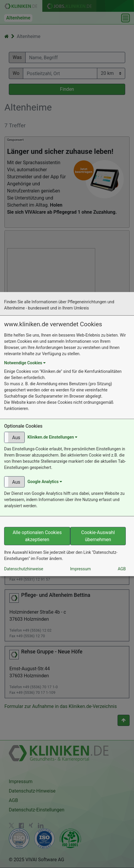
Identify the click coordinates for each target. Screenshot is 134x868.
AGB (122, 569)
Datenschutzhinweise (24, 569)
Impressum (81, 569)
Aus (16, 438)
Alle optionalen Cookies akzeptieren (37, 536)
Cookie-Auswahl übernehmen (98, 536)
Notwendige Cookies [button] (25, 363)
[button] (14, 437)
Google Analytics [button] (45, 482)
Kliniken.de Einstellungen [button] (52, 437)
